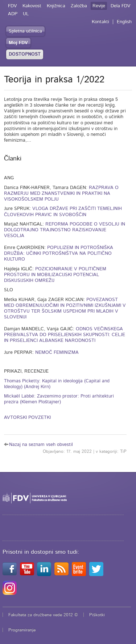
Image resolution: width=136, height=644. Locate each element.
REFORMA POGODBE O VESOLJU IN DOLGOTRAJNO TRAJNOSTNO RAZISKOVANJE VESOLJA (65, 230)
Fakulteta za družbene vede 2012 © (43, 615)
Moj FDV (18, 43)
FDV (13, 6)
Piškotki (97, 615)
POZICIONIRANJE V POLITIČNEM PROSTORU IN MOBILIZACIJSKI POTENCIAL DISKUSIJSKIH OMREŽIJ (55, 275)
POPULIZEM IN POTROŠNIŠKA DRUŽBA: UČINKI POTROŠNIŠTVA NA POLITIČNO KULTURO (59, 254)
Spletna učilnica (25, 31)
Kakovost (32, 6)
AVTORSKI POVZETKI (27, 418)
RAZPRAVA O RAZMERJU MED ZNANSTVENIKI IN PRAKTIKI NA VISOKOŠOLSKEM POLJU (61, 194)
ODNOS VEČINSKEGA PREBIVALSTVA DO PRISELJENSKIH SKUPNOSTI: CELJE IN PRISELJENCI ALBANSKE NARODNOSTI (65, 335)
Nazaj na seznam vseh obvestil (41, 445)
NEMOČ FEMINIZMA (57, 353)
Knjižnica (56, 6)
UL (26, 14)
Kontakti (100, 22)
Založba (79, 6)
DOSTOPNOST (25, 54)
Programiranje (22, 630)
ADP (13, 14)
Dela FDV (121, 6)
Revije (99, 6)
